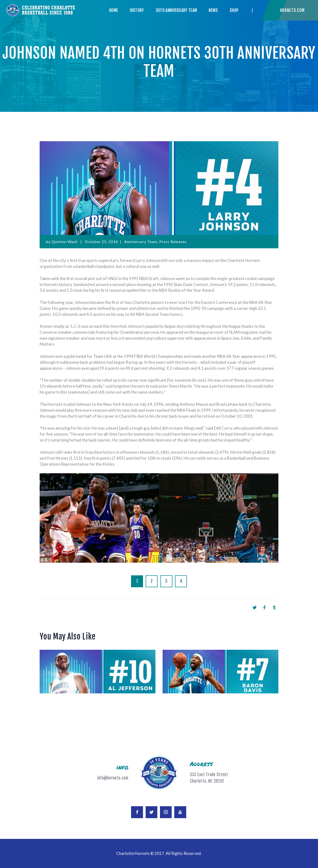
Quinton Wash (65, 242)
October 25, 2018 (101, 242)
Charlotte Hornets (133, 853)
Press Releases (173, 242)
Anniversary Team (141, 242)
